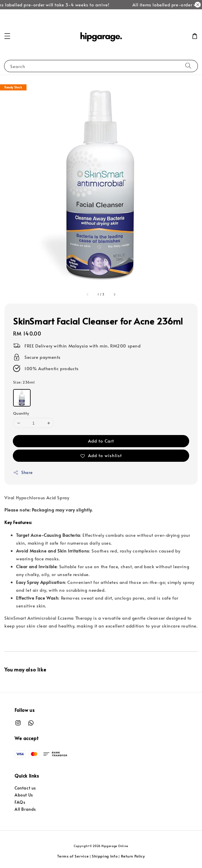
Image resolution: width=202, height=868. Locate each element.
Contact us (25, 788)
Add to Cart (101, 441)
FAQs (20, 802)
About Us (24, 795)
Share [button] (23, 472)
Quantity (21, 413)
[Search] (188, 66)
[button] (7, 36)
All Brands (25, 809)
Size (24, 382)
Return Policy (133, 856)
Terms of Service (73, 856)
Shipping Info (105, 856)
